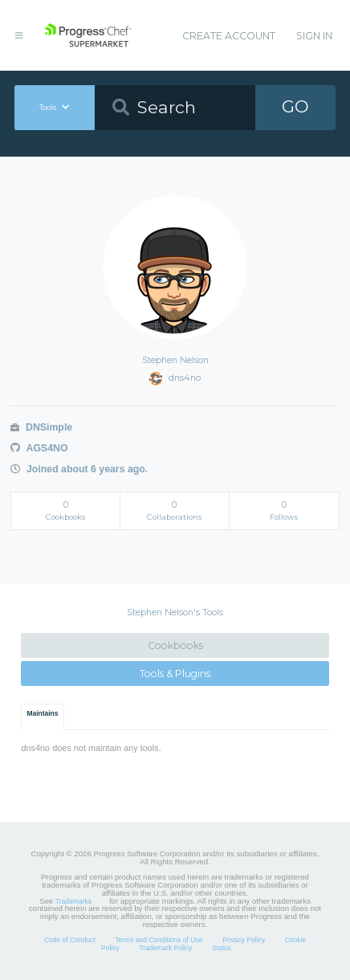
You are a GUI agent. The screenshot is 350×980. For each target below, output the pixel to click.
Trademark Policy (165, 948)
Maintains (43, 713)
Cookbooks (175, 645)
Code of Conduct (70, 940)
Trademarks (73, 901)
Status (222, 948)
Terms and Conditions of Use (159, 940)
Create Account (229, 36)
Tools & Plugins (175, 674)
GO (295, 106)
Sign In (314, 36)
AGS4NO (39, 448)
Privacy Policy (244, 940)
